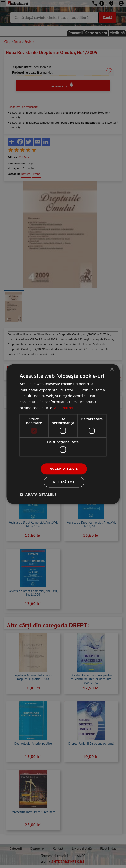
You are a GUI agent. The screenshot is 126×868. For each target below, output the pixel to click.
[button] (38, 494)
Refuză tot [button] (64, 482)
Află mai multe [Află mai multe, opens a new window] (66, 408)
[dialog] (63, 434)
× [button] (112, 370)
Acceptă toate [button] (64, 469)
